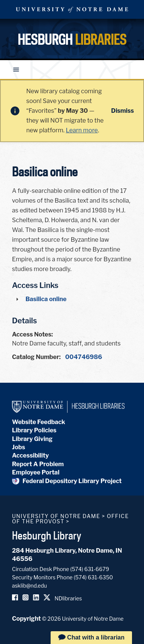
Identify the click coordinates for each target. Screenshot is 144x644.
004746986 (84, 357)
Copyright (26, 619)
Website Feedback (39, 422)
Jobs (19, 447)
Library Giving (32, 439)
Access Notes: (32, 334)
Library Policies (34, 430)
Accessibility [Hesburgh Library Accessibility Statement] (30, 455)
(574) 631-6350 (93, 577)
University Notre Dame (72, 9)
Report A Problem (38, 464)
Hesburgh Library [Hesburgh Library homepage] (47, 535)
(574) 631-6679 (90, 569)
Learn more (82, 130)
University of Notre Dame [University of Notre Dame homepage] (56, 516)
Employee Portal (36, 472)
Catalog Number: (36, 357)
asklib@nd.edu (29, 586)
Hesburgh (72, 39)
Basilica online (46, 299)
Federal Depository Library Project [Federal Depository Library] (67, 481)
